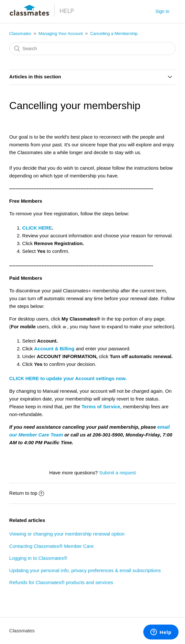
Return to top (27, 493)
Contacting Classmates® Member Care (52, 546)
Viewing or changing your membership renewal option (67, 534)
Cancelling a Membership (114, 34)
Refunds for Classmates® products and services (61, 582)
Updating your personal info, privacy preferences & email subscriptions (85, 570)
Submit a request (117, 473)
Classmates (20, 34)
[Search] (93, 49)
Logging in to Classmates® (38, 558)
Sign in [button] (163, 11)
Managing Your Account (61, 34)
